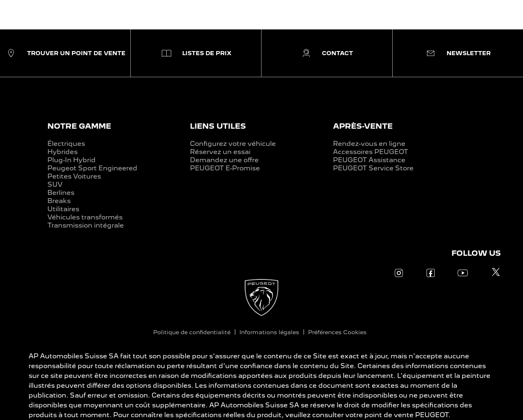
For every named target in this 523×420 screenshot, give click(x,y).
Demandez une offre (224, 160)
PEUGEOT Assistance (369, 160)
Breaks (59, 201)
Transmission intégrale (86, 225)
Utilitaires (63, 209)
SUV (55, 184)
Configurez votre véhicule (233, 144)
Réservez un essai (220, 152)
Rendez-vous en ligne (369, 144)
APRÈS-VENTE (363, 126)
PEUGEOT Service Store (373, 168)
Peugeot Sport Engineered (92, 168)
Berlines (61, 193)
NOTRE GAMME (79, 126)
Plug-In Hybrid (72, 160)
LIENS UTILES (218, 126)
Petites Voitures (74, 176)
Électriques (66, 144)
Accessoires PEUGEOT (371, 152)
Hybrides (63, 152)
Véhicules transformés (85, 217)
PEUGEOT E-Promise (225, 168)
